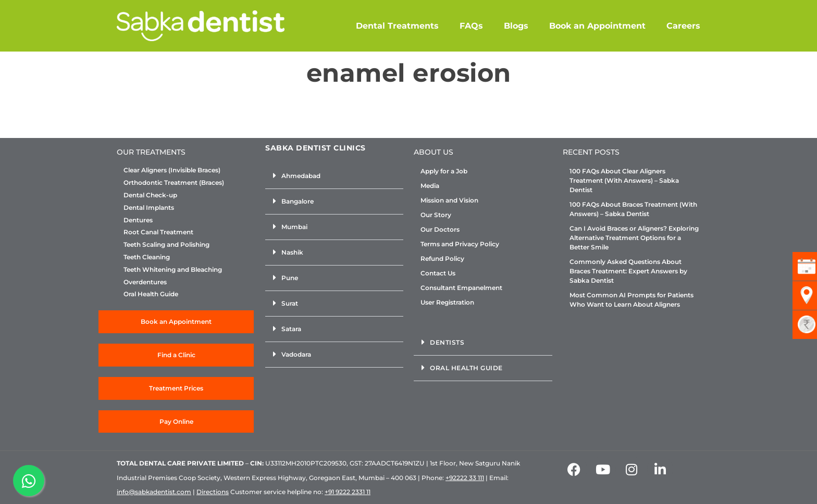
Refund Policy (442, 259)
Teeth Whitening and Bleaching (173, 270)
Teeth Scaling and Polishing (166, 245)
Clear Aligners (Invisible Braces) (172, 170)
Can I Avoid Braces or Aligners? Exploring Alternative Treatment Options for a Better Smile (634, 238)
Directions (213, 492)
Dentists (447, 342)
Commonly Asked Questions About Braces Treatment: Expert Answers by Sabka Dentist (628, 271)
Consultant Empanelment (461, 288)
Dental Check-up (150, 195)
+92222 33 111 (465, 478)
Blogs (516, 26)
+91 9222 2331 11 (348, 492)
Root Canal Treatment (158, 232)
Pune (290, 278)
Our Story (436, 215)
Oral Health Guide (151, 294)
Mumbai (294, 227)
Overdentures (145, 282)
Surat (290, 303)
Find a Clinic (176, 355)
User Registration (447, 302)
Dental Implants (149, 208)
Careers (683, 26)
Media (430, 186)
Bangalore (298, 201)
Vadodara (296, 354)
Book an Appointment (597, 26)
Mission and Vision (449, 200)
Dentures (138, 220)
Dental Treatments (397, 26)
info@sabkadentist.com (154, 492)
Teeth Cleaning (147, 257)
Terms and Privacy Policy (460, 244)
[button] (334, 176)
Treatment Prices (176, 388)
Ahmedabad (301, 176)
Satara (291, 329)
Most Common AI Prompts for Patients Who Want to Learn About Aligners (632, 300)
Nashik (292, 252)
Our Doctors (440, 229)
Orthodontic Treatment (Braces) (174, 183)
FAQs (471, 26)
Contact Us (438, 273)
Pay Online (176, 421)
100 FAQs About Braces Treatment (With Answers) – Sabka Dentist (633, 209)
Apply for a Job (444, 171)
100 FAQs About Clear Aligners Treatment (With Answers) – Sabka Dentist (624, 180)
